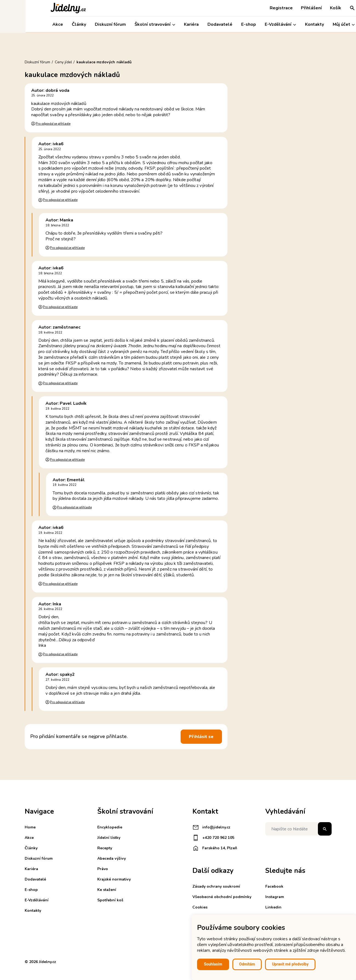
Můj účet (318, 25)
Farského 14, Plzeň (215, 848)
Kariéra (166, 24)
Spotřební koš (110, 900)
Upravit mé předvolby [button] (290, 964)
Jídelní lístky (109, 838)
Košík (310, 8)
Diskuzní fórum (85, 24)
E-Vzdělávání (255, 25)
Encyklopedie (110, 827)
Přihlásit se (201, 737)
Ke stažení (107, 890)
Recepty (105, 848)
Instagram (275, 897)
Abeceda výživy (112, 858)
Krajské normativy (114, 879)
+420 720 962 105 (213, 838)
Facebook (274, 886)
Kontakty (289, 24)
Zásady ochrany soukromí (216, 886)
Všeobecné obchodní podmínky (222, 897)
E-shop (223, 24)
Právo (103, 869)
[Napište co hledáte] (298, 829)
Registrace (256, 8)
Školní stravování (129, 25)
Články (53, 24)
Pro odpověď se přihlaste (53, 124)
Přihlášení (286, 8)
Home (30, 827)
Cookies (200, 907)
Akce (32, 24)
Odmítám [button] (247, 964)
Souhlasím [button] (213, 964)
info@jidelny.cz (211, 827)
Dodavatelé (194, 24)
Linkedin (273, 907)
